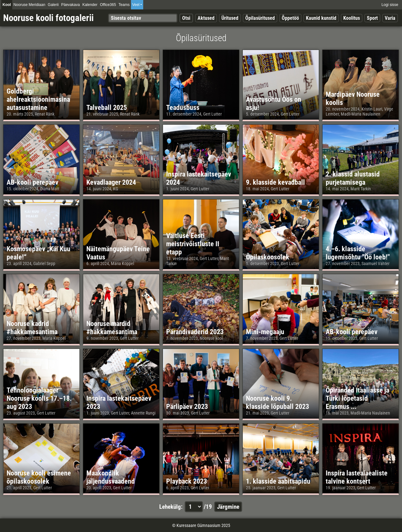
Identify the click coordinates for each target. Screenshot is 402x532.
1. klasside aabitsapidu (278, 481)
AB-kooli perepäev (33, 182)
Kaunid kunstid (321, 18)
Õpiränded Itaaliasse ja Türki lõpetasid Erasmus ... (357, 398)
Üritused (230, 18)
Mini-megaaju (265, 332)
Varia (390, 18)
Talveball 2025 (107, 107)
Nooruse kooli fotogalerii (48, 18)
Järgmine (228, 507)
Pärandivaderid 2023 (195, 332)
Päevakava (71, 5)
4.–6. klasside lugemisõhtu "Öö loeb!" (358, 253)
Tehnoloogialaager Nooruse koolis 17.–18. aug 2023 (39, 398)
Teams (124, 5)
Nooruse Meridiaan (29, 5)
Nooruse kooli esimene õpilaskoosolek (39, 477)
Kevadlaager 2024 (111, 182)
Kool (7, 5)
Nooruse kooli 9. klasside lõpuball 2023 (277, 402)
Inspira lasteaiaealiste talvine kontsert (357, 477)
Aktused (206, 18)
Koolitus (352, 18)
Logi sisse (390, 5)
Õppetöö (290, 18)
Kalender (90, 5)
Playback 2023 (187, 481)
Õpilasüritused (260, 18)
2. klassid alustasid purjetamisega (353, 178)
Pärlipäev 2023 (187, 406)
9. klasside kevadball (275, 182)
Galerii (53, 5)
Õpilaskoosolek (268, 257)
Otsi (186, 18)
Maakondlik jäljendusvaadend (111, 477)
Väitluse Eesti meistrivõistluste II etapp (193, 244)
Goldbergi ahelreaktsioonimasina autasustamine (38, 99)
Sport (372, 18)
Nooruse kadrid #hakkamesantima (32, 328)
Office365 (108, 5)
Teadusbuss (183, 107)
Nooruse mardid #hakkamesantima (112, 328)
